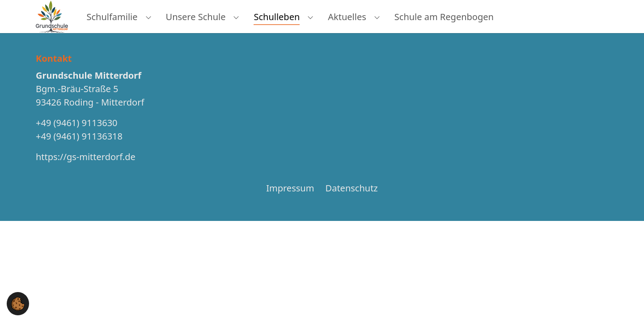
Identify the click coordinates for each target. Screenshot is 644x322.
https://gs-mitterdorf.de (86, 173)
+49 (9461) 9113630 (77, 139)
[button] (18, 303)
